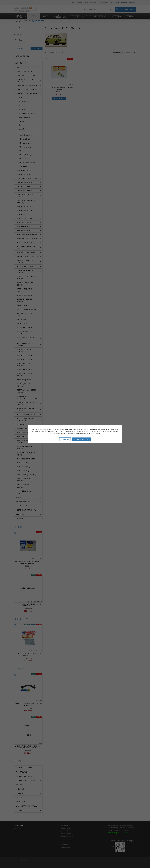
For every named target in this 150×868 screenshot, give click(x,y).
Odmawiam (65, 439)
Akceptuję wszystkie (82, 439)
